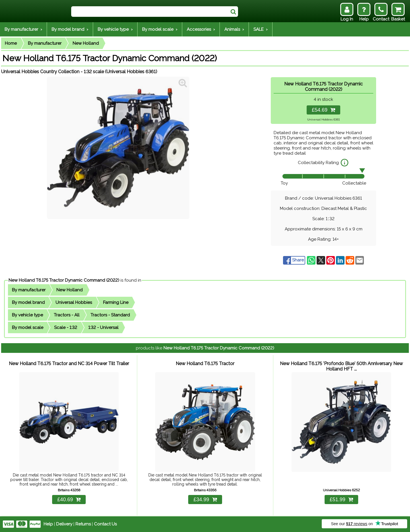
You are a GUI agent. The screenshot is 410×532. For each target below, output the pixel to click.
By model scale (28, 328)
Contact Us (105, 524)
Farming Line (116, 302)
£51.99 (341, 500)
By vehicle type (27, 315)
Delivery (64, 524)
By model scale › (160, 29)
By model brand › (70, 29)
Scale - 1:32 (66, 328)
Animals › (234, 29)
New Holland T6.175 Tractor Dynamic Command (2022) (64, 280)
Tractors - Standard (110, 315)
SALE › (261, 29)
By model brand (28, 302)
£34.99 (205, 500)
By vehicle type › (115, 29)
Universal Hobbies (74, 302)
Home (11, 43)
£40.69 (69, 500)
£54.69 (323, 110)
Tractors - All (67, 315)
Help (48, 524)
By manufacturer (45, 43)
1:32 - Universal (103, 328)
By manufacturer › (23, 29)
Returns (83, 524)
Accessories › (201, 29)
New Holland (86, 43)
